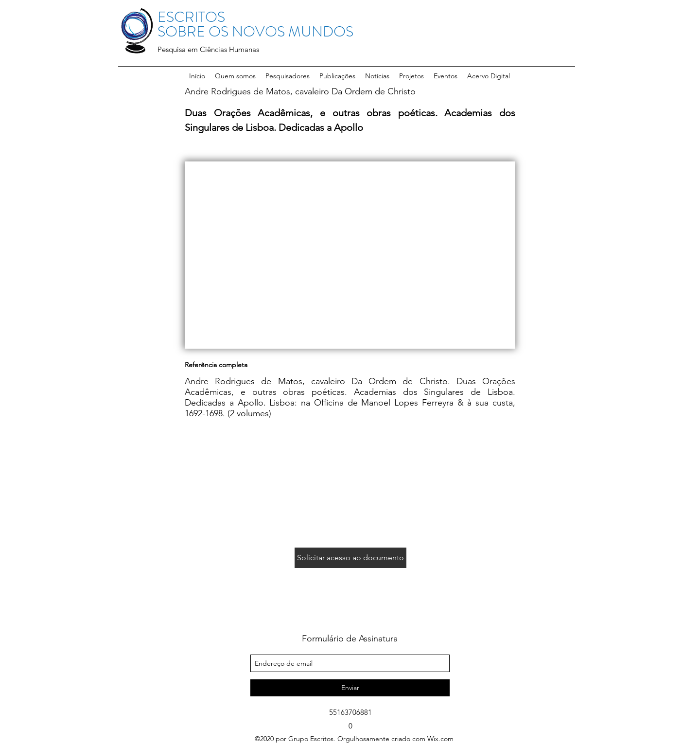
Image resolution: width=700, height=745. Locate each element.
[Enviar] (350, 688)
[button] (288, 76)
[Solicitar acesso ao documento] (350, 558)
